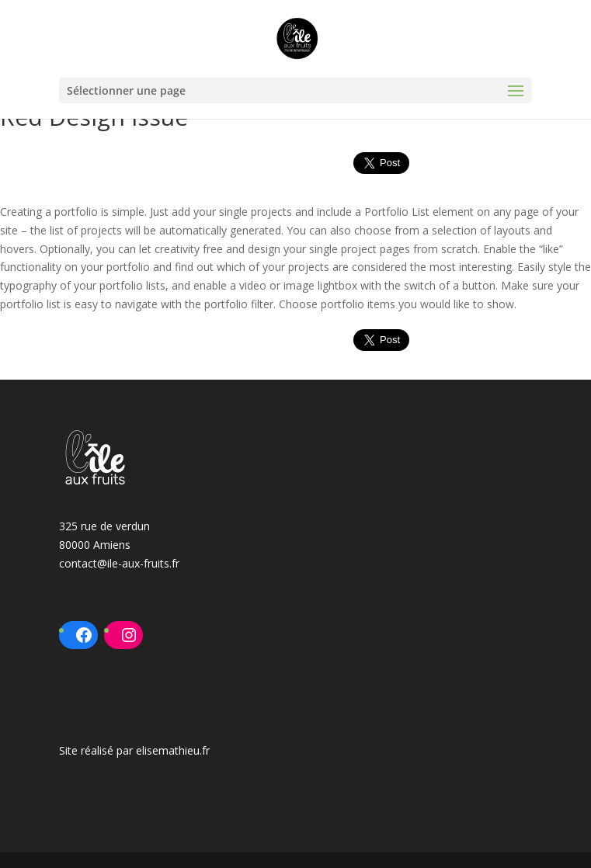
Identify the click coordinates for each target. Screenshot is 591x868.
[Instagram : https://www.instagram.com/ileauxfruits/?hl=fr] (129, 635)
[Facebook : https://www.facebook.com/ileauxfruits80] (84, 635)
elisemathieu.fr (173, 750)
